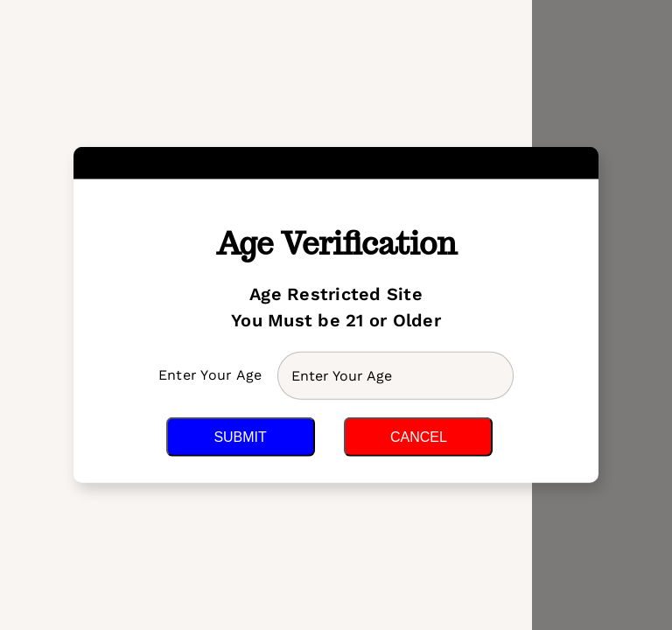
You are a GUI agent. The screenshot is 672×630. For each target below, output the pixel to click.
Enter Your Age (213, 375)
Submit (240, 437)
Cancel (419, 437)
